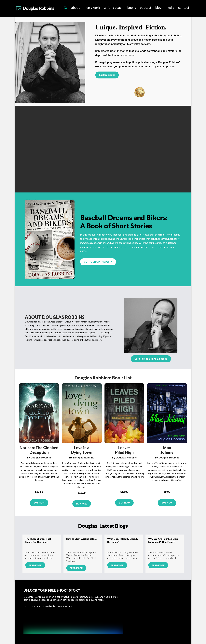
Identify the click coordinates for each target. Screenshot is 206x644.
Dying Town (82, 452)
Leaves (124, 448)
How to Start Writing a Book (82, 539)
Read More (35, 565)
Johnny (167, 452)
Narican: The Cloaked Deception (39, 450)
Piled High (124, 452)
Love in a (82, 448)
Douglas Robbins (35, 8)
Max (167, 448)
